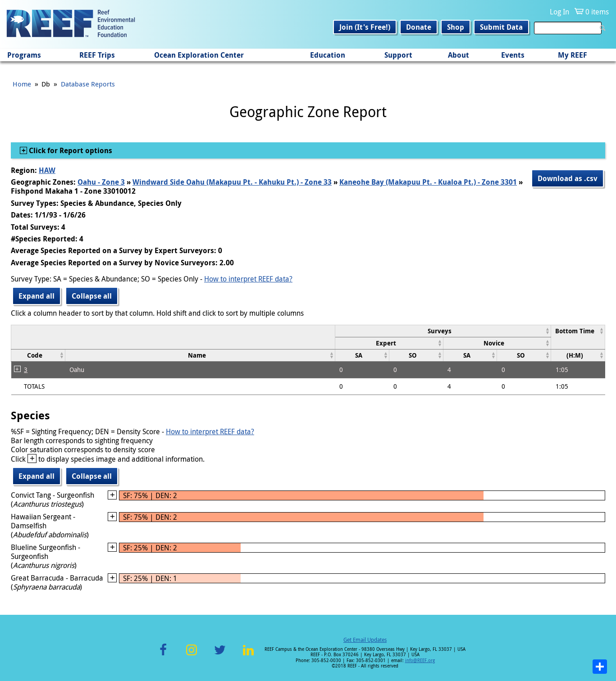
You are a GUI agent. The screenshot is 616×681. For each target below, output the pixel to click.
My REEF (573, 55)
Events (513, 55)
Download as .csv (568, 178)
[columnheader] (443, 331)
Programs (24, 55)
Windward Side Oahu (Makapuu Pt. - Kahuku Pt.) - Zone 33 (232, 182)
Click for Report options (70, 150)
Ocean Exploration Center (199, 55)
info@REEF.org (420, 661)
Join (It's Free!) (365, 27)
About (459, 55)
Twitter (220, 655)
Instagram (192, 655)
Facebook (163, 655)
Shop (456, 27)
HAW (47, 170)
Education (328, 55)
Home (22, 84)
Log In (559, 12)
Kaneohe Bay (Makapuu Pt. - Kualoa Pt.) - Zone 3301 (428, 182)
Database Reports (88, 84)
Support (398, 55)
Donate (419, 27)
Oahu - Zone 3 (101, 182)
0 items (597, 12)
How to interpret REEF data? (248, 279)
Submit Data (501, 27)
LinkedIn (249, 655)
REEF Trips (97, 55)
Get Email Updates (365, 640)
